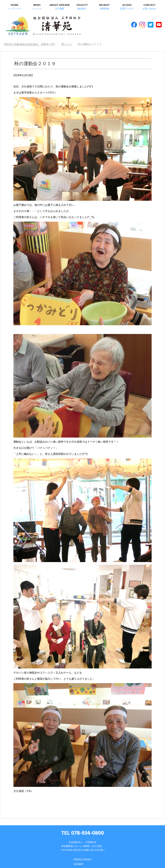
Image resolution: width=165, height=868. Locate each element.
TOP (29, 43)
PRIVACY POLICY (82, 858)
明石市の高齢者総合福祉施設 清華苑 (38, 26)
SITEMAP (78, 862)
